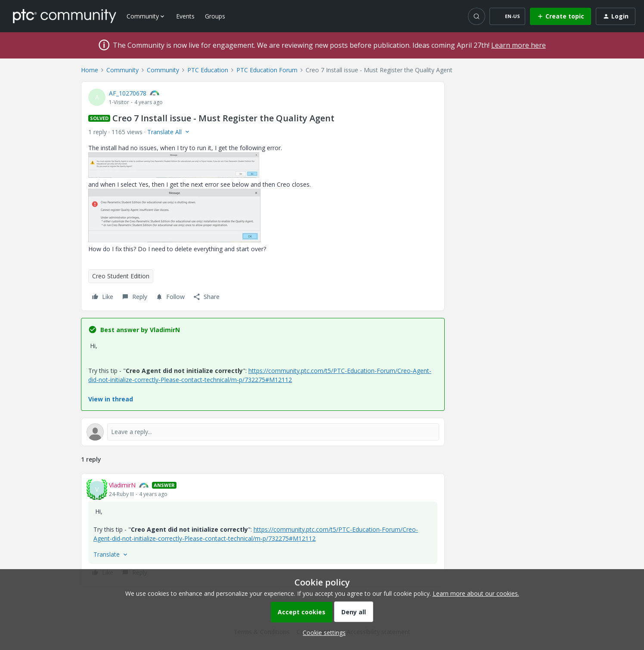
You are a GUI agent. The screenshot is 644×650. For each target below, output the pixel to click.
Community (122, 70)
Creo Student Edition (121, 276)
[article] (263, 530)
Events (185, 16)
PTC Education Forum (267, 70)
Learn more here (519, 45)
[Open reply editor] (263, 432)
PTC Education (208, 70)
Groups (215, 16)
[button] (507, 16)
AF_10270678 (128, 93)
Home (90, 70)
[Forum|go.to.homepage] (65, 16)
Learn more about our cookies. (476, 593)
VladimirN (122, 485)
